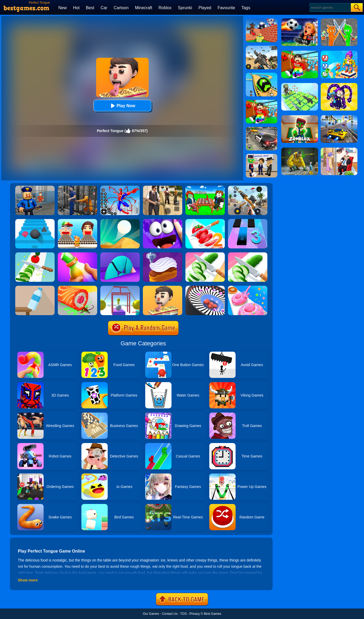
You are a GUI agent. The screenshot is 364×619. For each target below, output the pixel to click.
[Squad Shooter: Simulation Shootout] (262, 48)
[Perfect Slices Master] (248, 254)
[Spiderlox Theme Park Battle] (120, 188)
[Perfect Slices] (205, 254)
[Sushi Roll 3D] (77, 288)
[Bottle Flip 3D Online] (35, 288)
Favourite (226, 8)
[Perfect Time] (120, 254)
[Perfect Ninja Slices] (35, 254)
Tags (246, 8)
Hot (76, 8)
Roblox (165, 8)
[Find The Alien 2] (262, 156)
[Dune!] (120, 221)
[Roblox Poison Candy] (205, 188)
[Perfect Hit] (205, 288)
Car (104, 8)
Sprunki (185, 8)
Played (205, 8)
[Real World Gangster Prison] (77, 188)
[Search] (330, 7)
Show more (28, 580)
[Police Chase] (262, 129)
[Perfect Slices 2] (205, 221)
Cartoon (121, 8)
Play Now (122, 106)
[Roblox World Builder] (262, 20)
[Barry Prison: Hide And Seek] (35, 188)
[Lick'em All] (163, 288)
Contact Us (170, 614)
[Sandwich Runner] (77, 221)
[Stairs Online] (35, 221)
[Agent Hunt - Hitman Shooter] (163, 188)
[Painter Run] (120, 288)
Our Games (151, 614)
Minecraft (144, 8)
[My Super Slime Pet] (163, 221)
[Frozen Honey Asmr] (77, 254)
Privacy (194, 614)
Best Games (212, 614)
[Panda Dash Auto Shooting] (248, 188)
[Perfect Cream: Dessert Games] (163, 254)
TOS (183, 614)
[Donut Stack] (248, 288)
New (63, 8)
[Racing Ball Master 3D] (262, 75)
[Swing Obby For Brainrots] (262, 102)
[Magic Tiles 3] (248, 221)
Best (90, 8)
